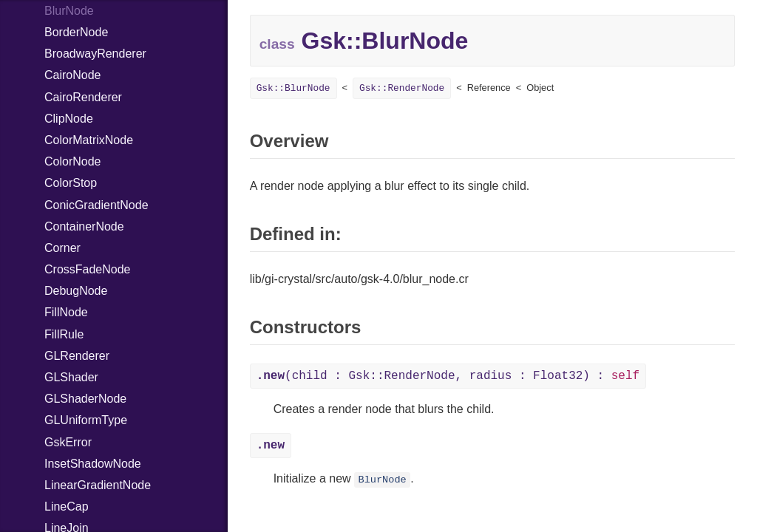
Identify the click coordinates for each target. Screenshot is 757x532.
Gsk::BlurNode (293, 88)
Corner (62, 248)
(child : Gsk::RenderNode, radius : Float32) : (448, 376)
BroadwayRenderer (95, 54)
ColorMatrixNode (89, 140)
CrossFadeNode (88, 269)
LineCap (67, 507)
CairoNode (72, 75)
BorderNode (76, 32)
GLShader (71, 377)
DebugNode (76, 291)
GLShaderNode (85, 399)
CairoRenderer (83, 97)
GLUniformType (86, 420)
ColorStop (71, 183)
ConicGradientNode (96, 205)
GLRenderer (77, 356)
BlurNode (382, 480)
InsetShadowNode (93, 464)
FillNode (66, 312)
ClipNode (69, 119)
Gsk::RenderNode (402, 88)
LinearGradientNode (98, 485)
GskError (68, 442)
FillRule (64, 334)
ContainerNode (84, 226)
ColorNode (72, 161)
